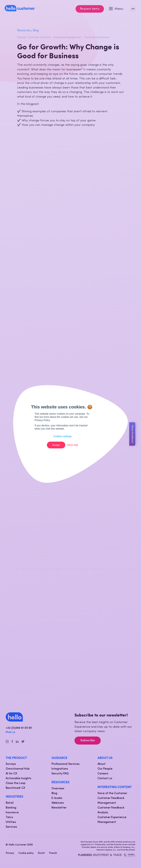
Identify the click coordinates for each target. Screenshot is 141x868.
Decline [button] (73, 445)
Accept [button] (56, 445)
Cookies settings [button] (62, 436)
